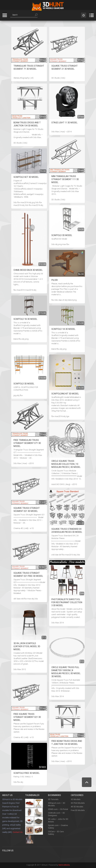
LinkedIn (36, 857)
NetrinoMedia (64, 865)
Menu (91, 15)
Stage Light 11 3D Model (64, 123)
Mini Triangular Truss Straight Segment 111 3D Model (65, 179)
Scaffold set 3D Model (26, 177)
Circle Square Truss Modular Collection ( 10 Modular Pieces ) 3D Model (66, 464)
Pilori (55, 280)
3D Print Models (78, 803)
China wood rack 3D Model (28, 270)
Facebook (5, 857)
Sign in (84, 15)
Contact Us (18, 832)
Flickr (48, 857)
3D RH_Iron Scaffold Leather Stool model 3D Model (27, 646)
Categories (5, 15)
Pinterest (11, 857)
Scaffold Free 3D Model (27, 773)
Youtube (30, 857)
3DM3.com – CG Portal (58, 809)
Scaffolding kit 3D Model (65, 394)
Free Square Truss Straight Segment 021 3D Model (27, 717)
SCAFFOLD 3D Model (24, 384)
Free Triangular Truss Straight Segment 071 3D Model (27, 443)
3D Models (76, 799)
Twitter (17, 857)
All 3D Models (77, 807)
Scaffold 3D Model (62, 235)
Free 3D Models (78, 810)
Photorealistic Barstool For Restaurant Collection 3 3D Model (67, 602)
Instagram (23, 857)
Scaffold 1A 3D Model (63, 329)
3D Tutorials (53, 799)
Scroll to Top (87, 782)
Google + (42, 857)
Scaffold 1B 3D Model (25, 319)
